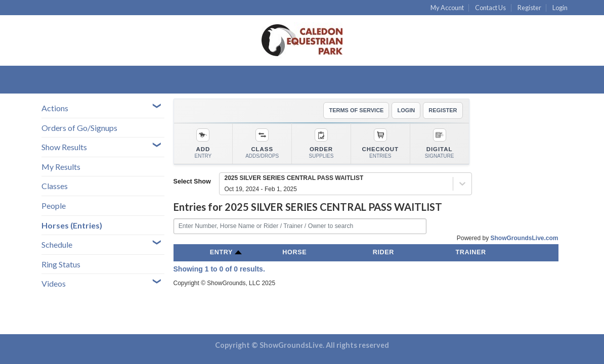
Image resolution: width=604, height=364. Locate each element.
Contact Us (490, 8)
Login (560, 8)
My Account (447, 8)
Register (529, 8)
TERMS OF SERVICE (356, 110)
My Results (61, 167)
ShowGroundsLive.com (524, 238)
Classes (55, 186)
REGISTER (443, 110)
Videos (54, 283)
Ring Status (61, 264)
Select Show (192, 181)
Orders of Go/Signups (79, 128)
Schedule (57, 244)
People (54, 206)
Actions (55, 108)
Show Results (64, 147)
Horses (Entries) (72, 225)
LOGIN (406, 110)
